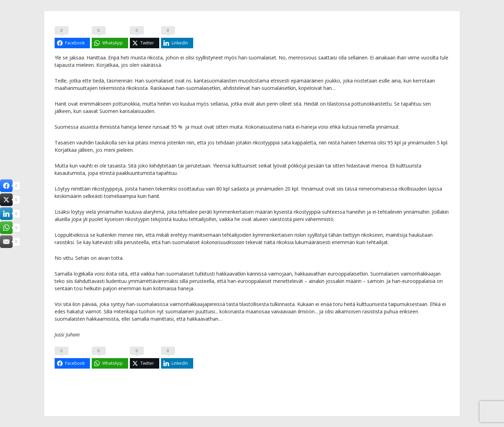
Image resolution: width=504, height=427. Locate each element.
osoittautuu (191, 189)
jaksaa (77, 58)
